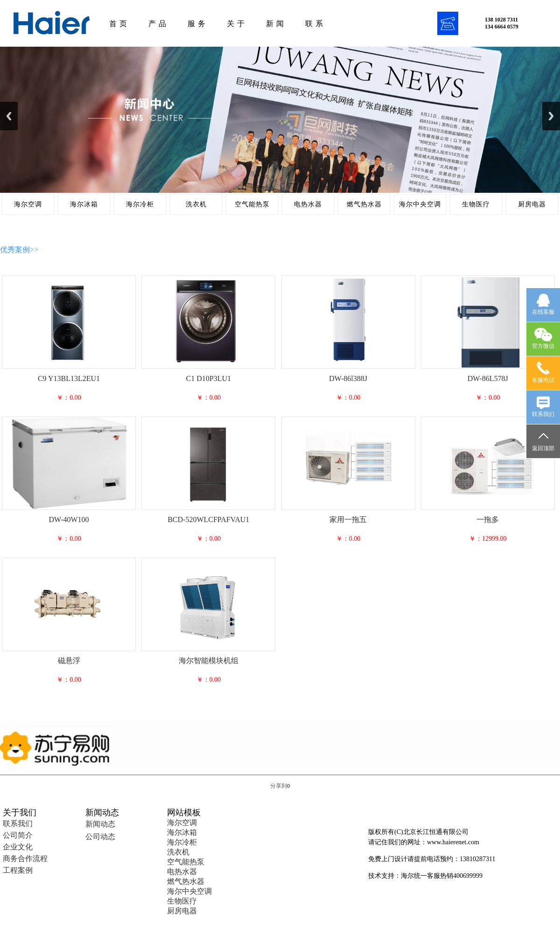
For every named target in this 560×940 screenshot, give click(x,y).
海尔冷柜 (140, 204)
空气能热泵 (252, 204)
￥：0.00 (69, 398)
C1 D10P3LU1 (209, 378)
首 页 (118, 24)
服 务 (197, 24)
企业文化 (18, 847)
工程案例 (18, 870)
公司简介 (18, 835)
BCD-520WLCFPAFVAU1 (208, 519)
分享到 (279, 786)
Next (551, 116)
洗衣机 (196, 204)
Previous (9, 116)
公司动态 (100, 837)
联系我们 (18, 823)
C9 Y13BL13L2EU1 (69, 378)
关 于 (236, 24)
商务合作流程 (25, 859)
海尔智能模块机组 (209, 661)
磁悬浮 (69, 661)
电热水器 (308, 204)
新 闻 (275, 24)
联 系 (314, 24)
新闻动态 (100, 824)
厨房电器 (532, 204)
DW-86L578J (488, 378)
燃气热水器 (364, 204)
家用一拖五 (348, 519)
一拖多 (488, 519)
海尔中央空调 (420, 204)
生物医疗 (476, 204)
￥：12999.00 (488, 539)
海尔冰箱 (84, 204)
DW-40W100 (69, 519)
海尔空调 (28, 204)
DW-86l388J (348, 378)
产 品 (157, 24)
